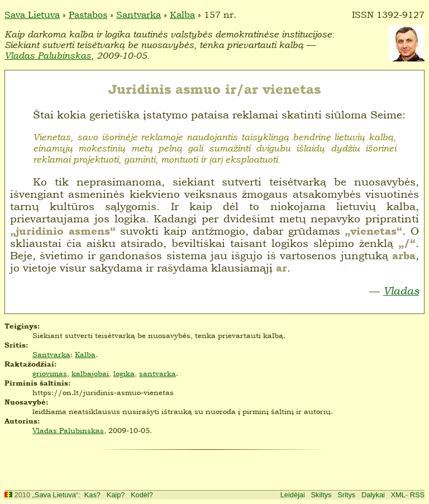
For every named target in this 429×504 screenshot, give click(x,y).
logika (124, 373)
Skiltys (321, 495)
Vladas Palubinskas (48, 56)
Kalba (182, 15)
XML (398, 495)
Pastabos (88, 15)
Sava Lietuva (32, 15)
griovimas (50, 373)
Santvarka (139, 15)
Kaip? (116, 495)
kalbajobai (90, 373)
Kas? (92, 495)
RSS (417, 495)
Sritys (346, 495)
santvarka (158, 373)
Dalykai (373, 495)
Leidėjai (293, 495)
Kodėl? (142, 495)
